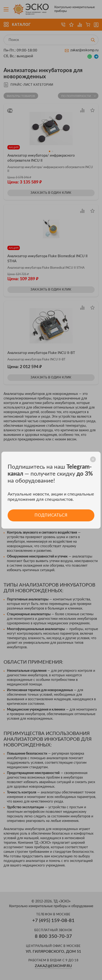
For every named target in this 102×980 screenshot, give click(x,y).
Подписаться (51, 515)
